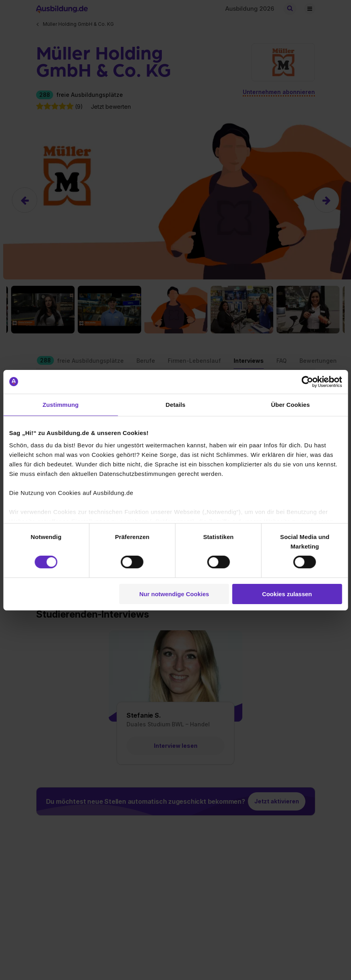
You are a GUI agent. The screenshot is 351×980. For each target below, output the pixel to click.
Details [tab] (176, 404)
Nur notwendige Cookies (174, 594)
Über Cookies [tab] (290, 404)
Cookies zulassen (287, 594)
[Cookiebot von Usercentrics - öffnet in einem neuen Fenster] (307, 381)
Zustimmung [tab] (60, 404)
